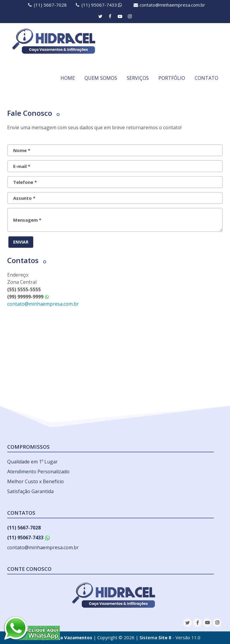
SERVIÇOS (138, 78)
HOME (68, 78)
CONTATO (206, 78)
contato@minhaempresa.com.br (172, 5)
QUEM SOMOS (101, 78)
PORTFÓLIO (172, 78)
